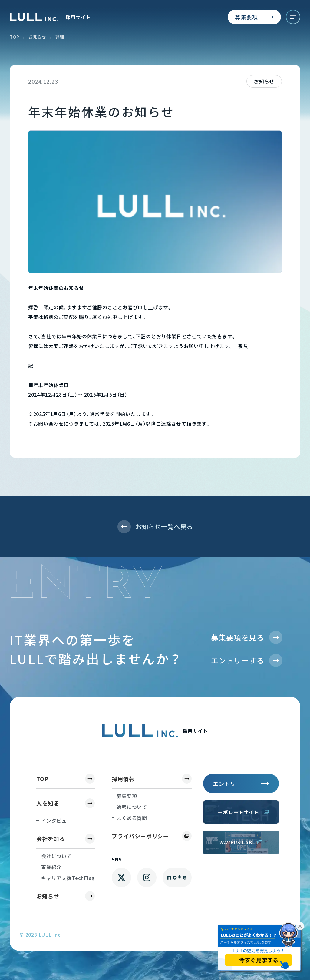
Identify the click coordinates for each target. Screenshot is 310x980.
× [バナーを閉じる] (300, 926)
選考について (132, 807)
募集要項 (127, 796)
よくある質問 (132, 818)
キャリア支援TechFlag (68, 878)
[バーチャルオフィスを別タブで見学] (261, 948)
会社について (56, 856)
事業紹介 (51, 867)
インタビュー (56, 821)
